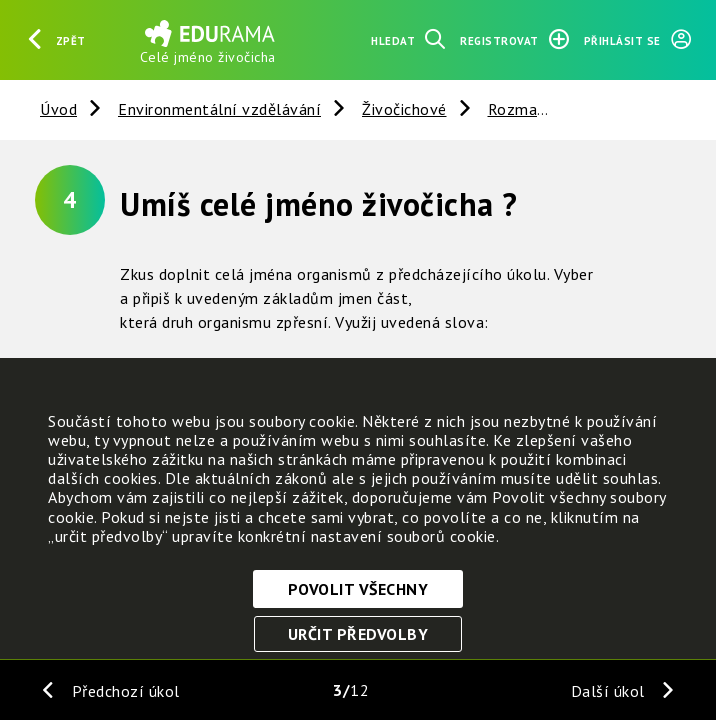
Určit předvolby (358, 634)
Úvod (58, 109)
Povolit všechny (358, 589)
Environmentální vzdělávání (219, 109)
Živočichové (404, 109)
